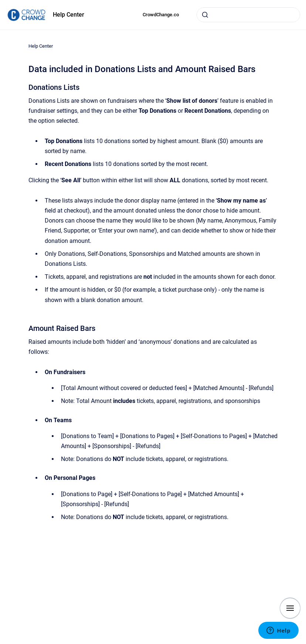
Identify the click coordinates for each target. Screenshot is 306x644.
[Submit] (205, 15)
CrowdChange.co (161, 15)
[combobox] (248, 15)
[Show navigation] (290, 608)
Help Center (69, 15)
